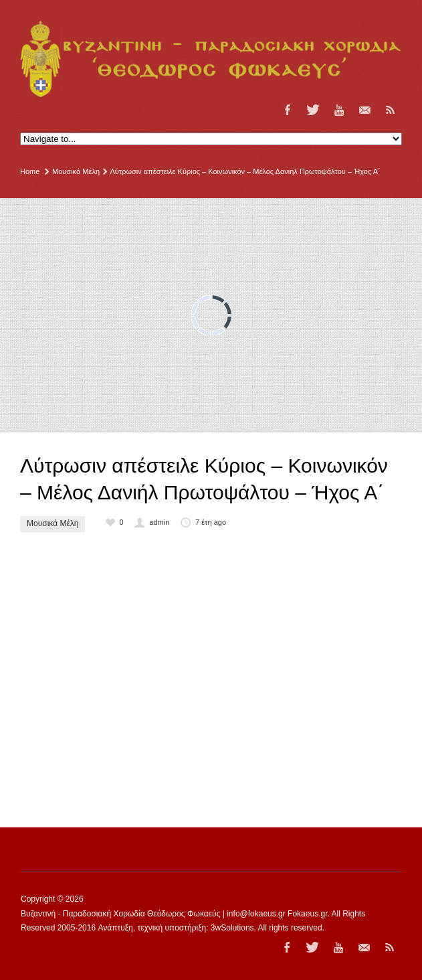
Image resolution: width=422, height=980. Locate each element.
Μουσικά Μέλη (76, 171)
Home (30, 171)
